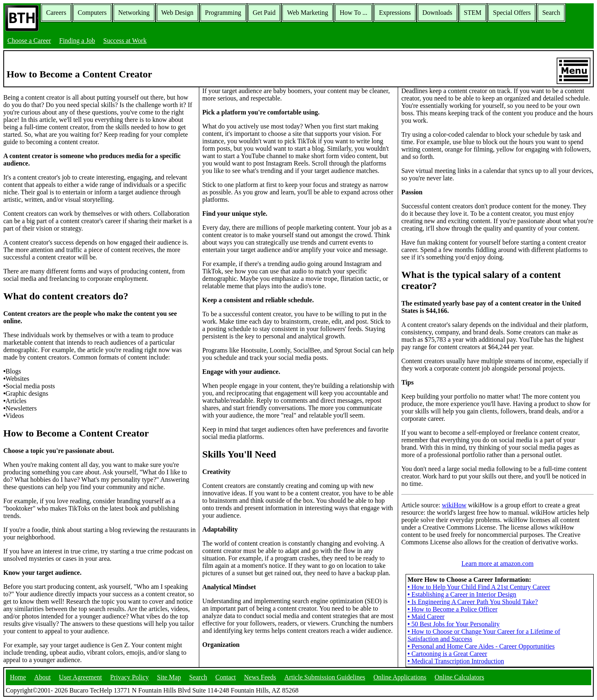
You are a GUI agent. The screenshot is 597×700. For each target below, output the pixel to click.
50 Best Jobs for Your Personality (454, 624)
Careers (56, 13)
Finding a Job (77, 41)
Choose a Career (29, 41)
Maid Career (426, 617)
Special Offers (512, 13)
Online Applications (400, 677)
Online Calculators (459, 677)
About (42, 677)
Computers (92, 13)
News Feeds (260, 677)
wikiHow (454, 505)
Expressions (395, 13)
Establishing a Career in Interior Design (462, 594)
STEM (473, 13)
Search (551, 13)
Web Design (177, 13)
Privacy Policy (130, 677)
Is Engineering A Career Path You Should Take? (473, 602)
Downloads (437, 13)
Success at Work (125, 41)
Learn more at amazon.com (498, 563)
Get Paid (264, 13)
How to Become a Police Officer (453, 609)
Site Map (169, 677)
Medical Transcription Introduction (456, 661)
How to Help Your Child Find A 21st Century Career (479, 587)
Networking (134, 13)
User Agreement (80, 677)
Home (18, 677)
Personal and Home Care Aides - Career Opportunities (481, 646)
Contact (226, 677)
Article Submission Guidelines (325, 677)
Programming (223, 13)
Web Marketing (308, 13)
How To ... (353, 13)
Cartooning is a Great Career (448, 654)
